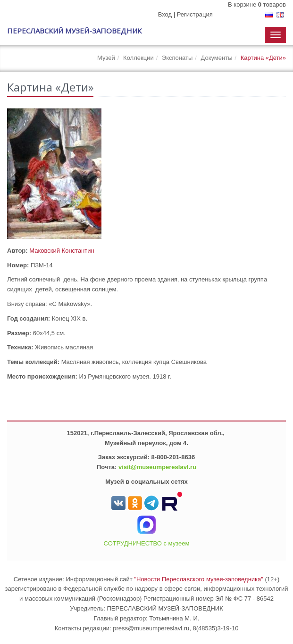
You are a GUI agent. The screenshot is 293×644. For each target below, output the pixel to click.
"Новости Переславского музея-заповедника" (199, 579)
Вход (165, 14)
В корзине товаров (257, 4)
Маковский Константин (62, 251)
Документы (216, 58)
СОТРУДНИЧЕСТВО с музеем (147, 543)
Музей (106, 58)
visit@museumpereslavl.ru (157, 467)
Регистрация (195, 14)
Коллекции (138, 58)
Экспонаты (177, 58)
